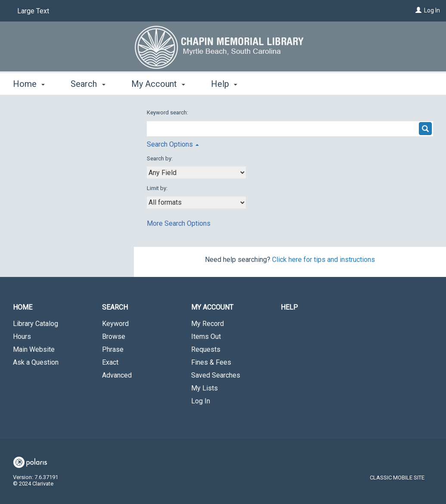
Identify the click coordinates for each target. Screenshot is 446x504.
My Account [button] (158, 84)
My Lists (204, 388)
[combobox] (196, 172)
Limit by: (158, 188)
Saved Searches (216, 375)
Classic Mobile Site (397, 478)
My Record (208, 324)
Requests (206, 349)
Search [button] (88, 84)
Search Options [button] (173, 144)
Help (289, 307)
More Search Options (179, 223)
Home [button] (29, 84)
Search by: (160, 158)
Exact (110, 362)
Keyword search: (168, 112)
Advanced (117, 375)
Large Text (33, 11)
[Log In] (418, 10)
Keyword (115, 324)
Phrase (113, 349)
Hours (22, 337)
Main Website (34, 349)
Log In (432, 10)
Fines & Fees (211, 362)
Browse (114, 337)
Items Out (206, 337)
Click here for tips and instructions (324, 260)
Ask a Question (36, 362)
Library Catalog (36, 324)
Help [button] (224, 84)
